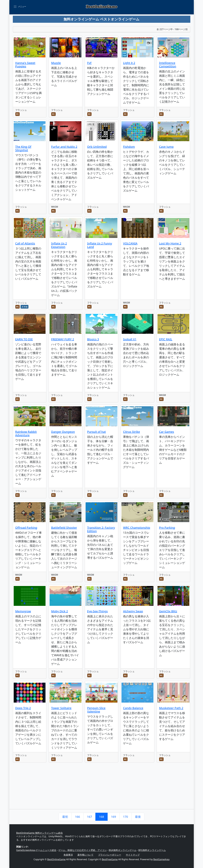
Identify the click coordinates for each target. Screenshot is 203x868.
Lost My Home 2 (170, 243)
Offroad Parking (26, 528)
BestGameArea (161, 859)
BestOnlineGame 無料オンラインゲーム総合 (40, 833)
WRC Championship (137, 528)
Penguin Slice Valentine (96, 710)
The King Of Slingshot (23, 148)
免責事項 (68, 855)
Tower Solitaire (61, 708)
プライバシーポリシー (110, 855)
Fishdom (129, 147)
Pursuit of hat (97, 432)
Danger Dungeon (63, 432)
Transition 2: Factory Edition (101, 529)
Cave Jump (166, 147)
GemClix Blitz (168, 611)
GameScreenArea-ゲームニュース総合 (36, 850)
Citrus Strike (131, 432)
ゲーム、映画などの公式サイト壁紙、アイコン (83, 850)
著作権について (85, 855)
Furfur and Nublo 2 (64, 147)
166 (78, 817)
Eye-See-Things (97, 611)
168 (101, 817)
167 (89, 817)
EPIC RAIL (166, 339)
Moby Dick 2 (60, 611)
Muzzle (56, 63)
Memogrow (23, 611)
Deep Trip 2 (23, 708)
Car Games (167, 432)
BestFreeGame (110, 859)
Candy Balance (133, 708)
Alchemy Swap (133, 611)
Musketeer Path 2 (171, 708)
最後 (138, 817)
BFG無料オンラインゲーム (152, 850)
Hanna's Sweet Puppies (25, 65)
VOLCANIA (130, 243)
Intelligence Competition (168, 65)
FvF (89, 63)
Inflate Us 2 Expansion (59, 245)
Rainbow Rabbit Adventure (26, 433)
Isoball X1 (130, 339)
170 (125, 817)
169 (114, 817)
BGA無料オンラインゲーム (122, 850)
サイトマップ (133, 855)
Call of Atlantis (25, 243)
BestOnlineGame (56, 859)
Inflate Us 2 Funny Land (100, 245)
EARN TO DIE (24, 339)
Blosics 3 (93, 339)
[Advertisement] (102, 788)
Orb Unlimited (97, 147)
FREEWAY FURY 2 (63, 339)
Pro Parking (167, 528)
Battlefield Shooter (64, 528)
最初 (65, 817)
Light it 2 (129, 63)
